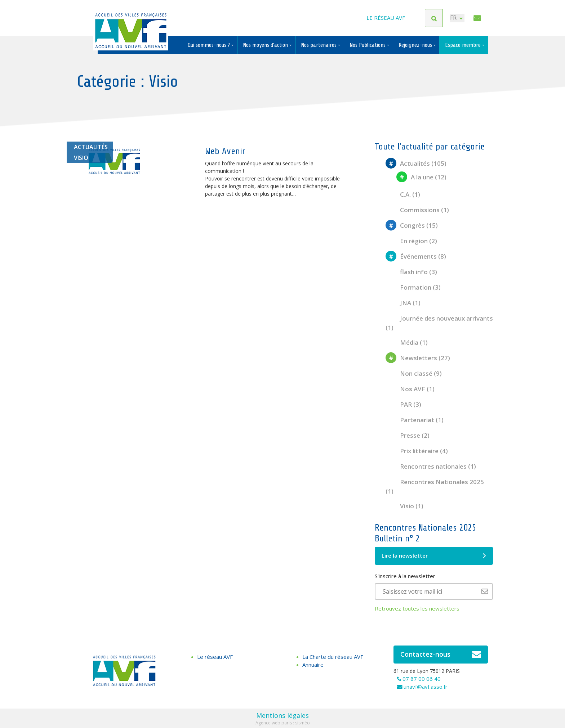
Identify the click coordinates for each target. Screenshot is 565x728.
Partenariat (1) (415, 420)
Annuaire (313, 665)
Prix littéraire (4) (417, 451)
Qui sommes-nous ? (210, 45)
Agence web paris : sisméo (283, 723)
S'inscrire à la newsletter (405, 576)
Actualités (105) (416, 163)
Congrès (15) (412, 225)
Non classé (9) (414, 373)
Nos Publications (368, 45)
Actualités (91, 147)
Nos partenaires (319, 45)
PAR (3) (403, 404)
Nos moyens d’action (266, 45)
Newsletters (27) (418, 358)
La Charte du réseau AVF (333, 657)
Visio (81, 158)
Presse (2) (408, 435)
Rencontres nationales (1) (431, 466)
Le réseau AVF (386, 18)
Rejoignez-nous (416, 45)
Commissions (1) (417, 210)
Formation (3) (413, 287)
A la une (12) (421, 177)
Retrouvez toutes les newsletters (417, 608)
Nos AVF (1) (410, 389)
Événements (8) (416, 256)
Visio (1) (404, 506)
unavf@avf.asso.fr (426, 687)
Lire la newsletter (434, 556)
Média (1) (407, 342)
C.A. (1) (403, 194)
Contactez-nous (441, 655)
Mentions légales (282, 715)
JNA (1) (403, 303)
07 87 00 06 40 (422, 679)
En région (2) (411, 241)
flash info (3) (411, 272)
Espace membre (464, 45)
